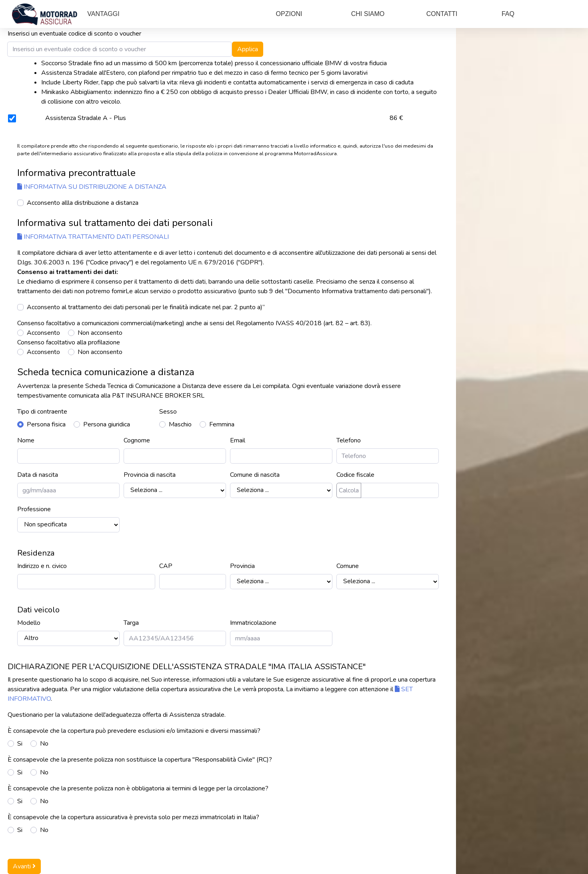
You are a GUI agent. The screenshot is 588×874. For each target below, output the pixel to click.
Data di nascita (38, 475)
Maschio (180, 424)
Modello (29, 623)
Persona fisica (46, 424)
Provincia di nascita (150, 475)
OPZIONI (289, 14)
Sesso (168, 412)
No (44, 744)
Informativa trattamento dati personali (93, 237)
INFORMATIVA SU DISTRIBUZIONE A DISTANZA (92, 187)
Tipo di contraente (42, 412)
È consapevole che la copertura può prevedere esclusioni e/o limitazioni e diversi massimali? (134, 731)
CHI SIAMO (368, 14)
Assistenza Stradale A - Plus (86, 118)
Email (238, 440)
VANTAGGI (103, 14)
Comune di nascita (255, 475)
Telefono (349, 440)
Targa (131, 623)
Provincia (242, 566)
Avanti (24, 866)
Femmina (222, 424)
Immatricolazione (253, 623)
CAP (166, 566)
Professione (34, 509)
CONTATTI (442, 14)
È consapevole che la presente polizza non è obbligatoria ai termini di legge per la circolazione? (138, 788)
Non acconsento (100, 333)
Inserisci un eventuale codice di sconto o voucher (74, 34)
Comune (348, 566)
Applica (248, 49)
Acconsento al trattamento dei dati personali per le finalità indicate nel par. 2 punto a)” (146, 307)
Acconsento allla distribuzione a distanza (83, 203)
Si (20, 744)
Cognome (137, 440)
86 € (396, 118)
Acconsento (43, 333)
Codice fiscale (355, 475)
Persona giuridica (107, 424)
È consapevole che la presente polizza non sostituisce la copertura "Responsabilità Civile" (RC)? (140, 760)
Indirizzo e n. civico (42, 566)
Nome (26, 440)
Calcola (349, 490)
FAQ (508, 14)
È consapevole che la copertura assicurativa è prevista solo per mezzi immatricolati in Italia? (133, 817)
